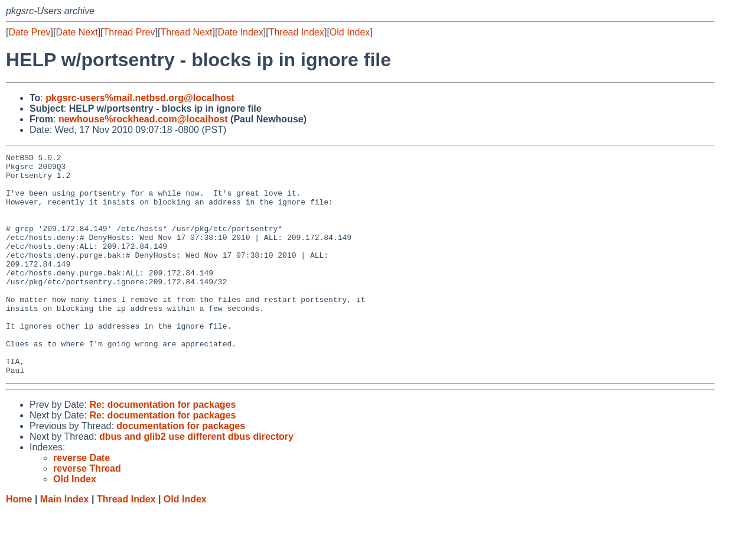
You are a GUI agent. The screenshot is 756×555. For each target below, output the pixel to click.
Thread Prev (129, 32)
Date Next (76, 32)
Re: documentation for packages (162, 449)
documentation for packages (181, 470)
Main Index (65, 543)
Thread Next (186, 32)
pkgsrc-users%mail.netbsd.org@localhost (140, 98)
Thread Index (296, 32)
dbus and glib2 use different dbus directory (196, 481)
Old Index (350, 32)
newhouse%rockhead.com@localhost (143, 119)
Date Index (240, 32)
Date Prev (29, 32)
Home (19, 543)
